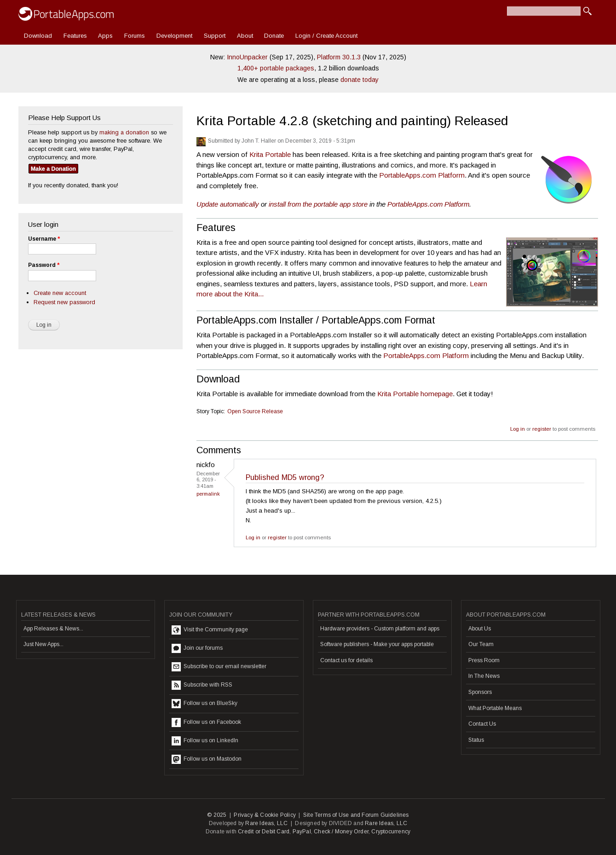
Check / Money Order (341, 832)
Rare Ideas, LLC (266, 823)
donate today (360, 80)
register (542, 429)
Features (75, 36)
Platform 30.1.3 (339, 57)
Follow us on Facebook (206, 722)
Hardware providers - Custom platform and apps (380, 629)
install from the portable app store (318, 204)
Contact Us (482, 724)
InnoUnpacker (247, 57)
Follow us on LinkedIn (205, 741)
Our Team (481, 644)
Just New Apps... (43, 644)
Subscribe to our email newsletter (219, 667)
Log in (518, 429)
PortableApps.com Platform (422, 175)
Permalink (208, 494)
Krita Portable (270, 154)
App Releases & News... (53, 629)
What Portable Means (495, 708)
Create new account (60, 293)
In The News (484, 676)
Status (476, 740)
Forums (135, 36)
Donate (274, 36)
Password (44, 265)
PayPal (302, 832)
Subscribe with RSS (202, 685)
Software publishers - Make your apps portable (377, 644)
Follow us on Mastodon (207, 759)
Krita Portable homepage (415, 394)
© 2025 (217, 815)
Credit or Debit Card (264, 832)
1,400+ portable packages (276, 68)
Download (38, 36)
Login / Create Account (326, 36)
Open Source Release (255, 411)
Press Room (484, 660)
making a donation (124, 132)
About (245, 36)
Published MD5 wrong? (285, 477)
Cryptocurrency (391, 832)
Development (174, 36)
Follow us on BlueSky (204, 704)
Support (215, 36)
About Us (480, 629)
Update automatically (228, 204)
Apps (105, 36)
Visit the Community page (210, 630)
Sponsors (480, 692)
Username (44, 239)
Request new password (64, 302)
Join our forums (197, 648)
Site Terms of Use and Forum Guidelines (356, 815)
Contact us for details (346, 660)
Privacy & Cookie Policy (265, 815)
